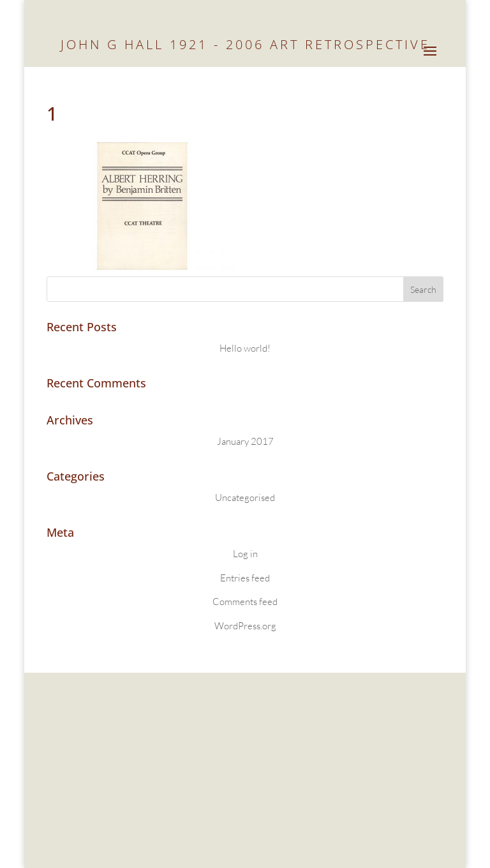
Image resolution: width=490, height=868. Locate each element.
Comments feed (245, 602)
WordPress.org (245, 626)
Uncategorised (245, 498)
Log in (245, 554)
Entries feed (245, 578)
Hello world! (245, 348)
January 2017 (245, 441)
